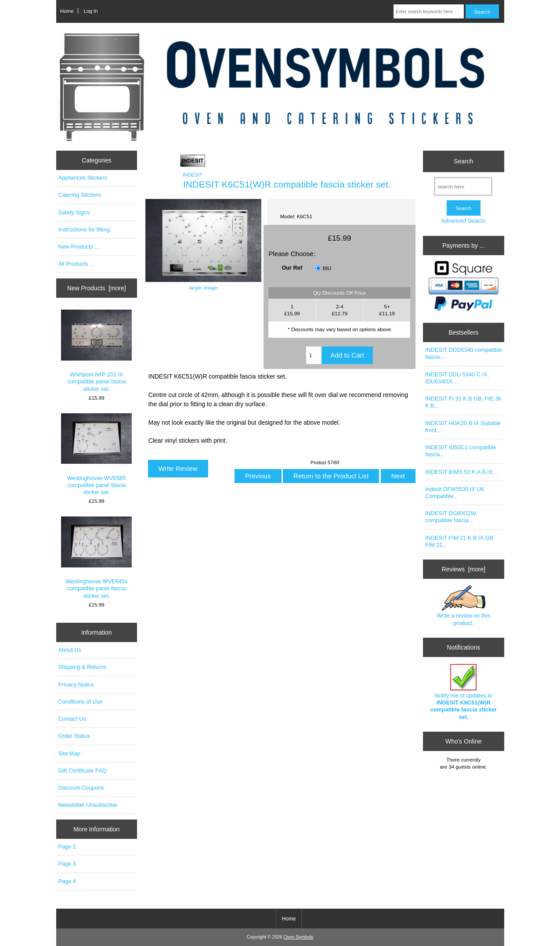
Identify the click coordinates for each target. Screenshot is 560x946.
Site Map (69, 753)
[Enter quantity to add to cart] (314, 355)
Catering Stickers (80, 195)
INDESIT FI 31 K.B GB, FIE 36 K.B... (463, 402)
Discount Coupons (81, 788)
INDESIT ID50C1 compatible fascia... (461, 451)
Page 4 (67, 881)
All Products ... (76, 264)
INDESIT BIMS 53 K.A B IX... (461, 472)
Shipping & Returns (83, 667)
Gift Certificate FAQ (83, 771)
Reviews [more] (463, 569)
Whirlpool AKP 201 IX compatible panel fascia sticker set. (96, 351)
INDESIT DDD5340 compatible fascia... (464, 353)
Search (463, 161)
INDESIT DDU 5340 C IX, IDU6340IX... (457, 378)
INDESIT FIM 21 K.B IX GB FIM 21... (459, 541)
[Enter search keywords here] (429, 11)
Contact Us (72, 719)
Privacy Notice (76, 684)
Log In (90, 11)
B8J (327, 268)
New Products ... (79, 247)
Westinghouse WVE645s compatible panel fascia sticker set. (96, 558)
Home (67, 11)
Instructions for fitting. (85, 229)
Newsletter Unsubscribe (88, 805)
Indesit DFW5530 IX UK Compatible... (455, 493)
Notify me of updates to (463, 692)
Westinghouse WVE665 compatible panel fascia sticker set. (96, 454)
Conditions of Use (81, 702)
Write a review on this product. (463, 606)
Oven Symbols (299, 937)
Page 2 (67, 847)
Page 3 (67, 864)
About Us (70, 650)
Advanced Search (463, 221)
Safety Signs (74, 212)
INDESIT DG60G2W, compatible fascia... (451, 517)
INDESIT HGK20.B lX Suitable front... (463, 427)
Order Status (74, 736)
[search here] (463, 186)
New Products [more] (97, 288)
